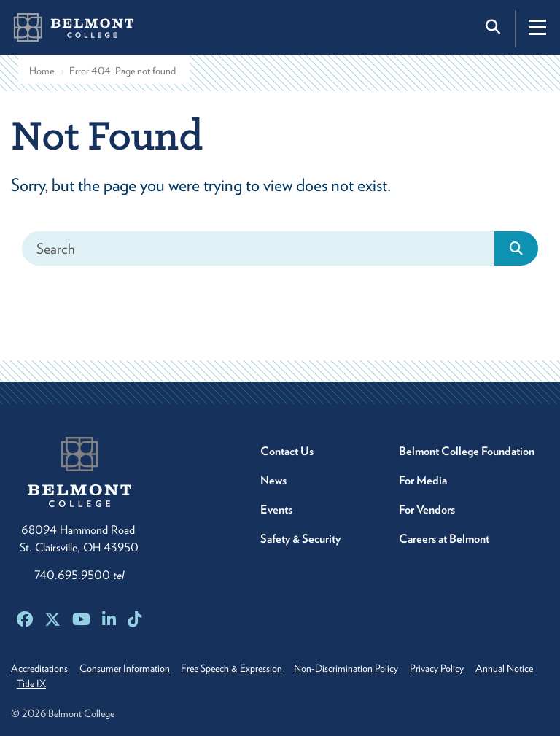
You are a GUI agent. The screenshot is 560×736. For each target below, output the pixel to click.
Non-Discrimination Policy (360, 668)
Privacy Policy (455, 668)
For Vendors (427, 510)
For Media (423, 480)
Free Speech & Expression (241, 668)
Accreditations (39, 668)
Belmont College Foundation (467, 451)
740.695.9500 (79, 575)
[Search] (258, 248)
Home (42, 71)
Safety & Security (300, 539)
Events (276, 510)
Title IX (107, 683)
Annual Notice (48, 683)
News (273, 480)
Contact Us (287, 451)
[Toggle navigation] (537, 27)
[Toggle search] (494, 27)
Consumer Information (129, 668)
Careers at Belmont (444, 539)
